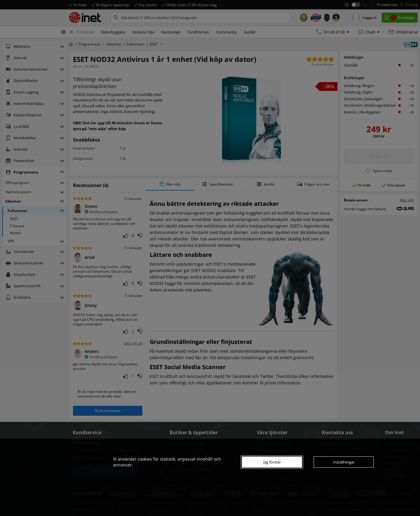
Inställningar (344, 462)
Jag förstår (272, 462)
